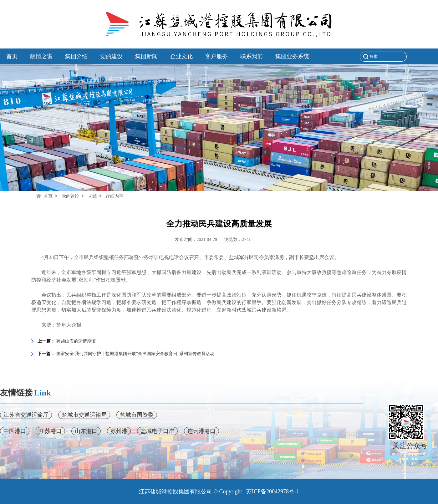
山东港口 (86, 431)
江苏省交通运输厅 (26, 415)
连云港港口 (201, 431)
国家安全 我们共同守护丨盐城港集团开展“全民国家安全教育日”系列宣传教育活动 (135, 354)
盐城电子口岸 (157, 431)
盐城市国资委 (137, 415)
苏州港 (119, 431)
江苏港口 (50, 431)
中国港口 (15, 431)
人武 (88, 196)
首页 (44, 196)
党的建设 (66, 196)
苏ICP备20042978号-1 (273, 491)
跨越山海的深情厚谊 (76, 341)
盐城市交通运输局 (84, 415)
